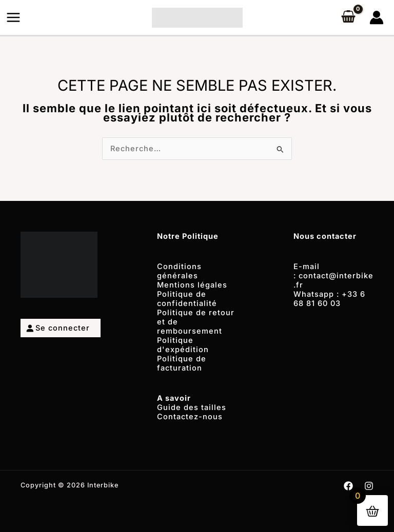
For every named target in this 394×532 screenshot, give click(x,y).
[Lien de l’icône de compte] (377, 17)
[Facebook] (348, 486)
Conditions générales (179, 271)
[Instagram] (369, 486)
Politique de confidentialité (187, 299)
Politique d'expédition (183, 345)
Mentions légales (192, 285)
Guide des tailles (192, 407)
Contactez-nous (190, 417)
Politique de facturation (182, 363)
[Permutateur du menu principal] (13, 17)
